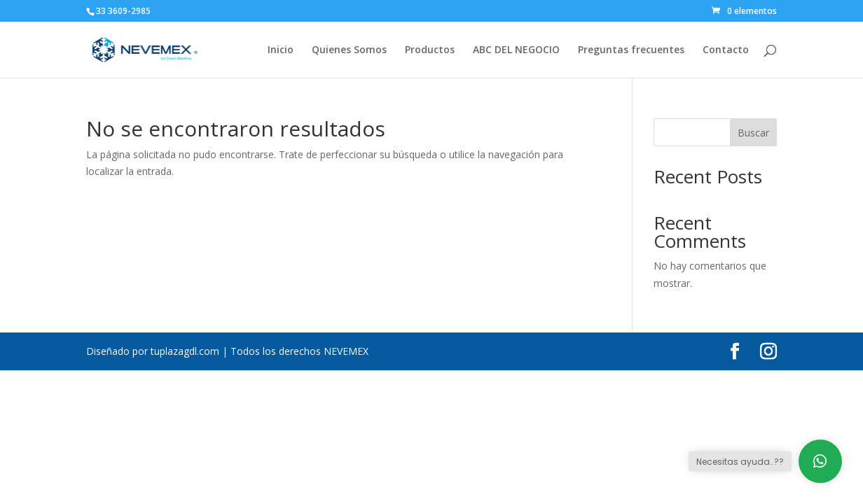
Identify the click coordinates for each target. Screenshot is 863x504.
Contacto (726, 50)
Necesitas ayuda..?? (740, 462)
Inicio (281, 50)
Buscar (753, 133)
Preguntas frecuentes (631, 50)
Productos (430, 50)
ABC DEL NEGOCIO (516, 50)
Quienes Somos (349, 50)
